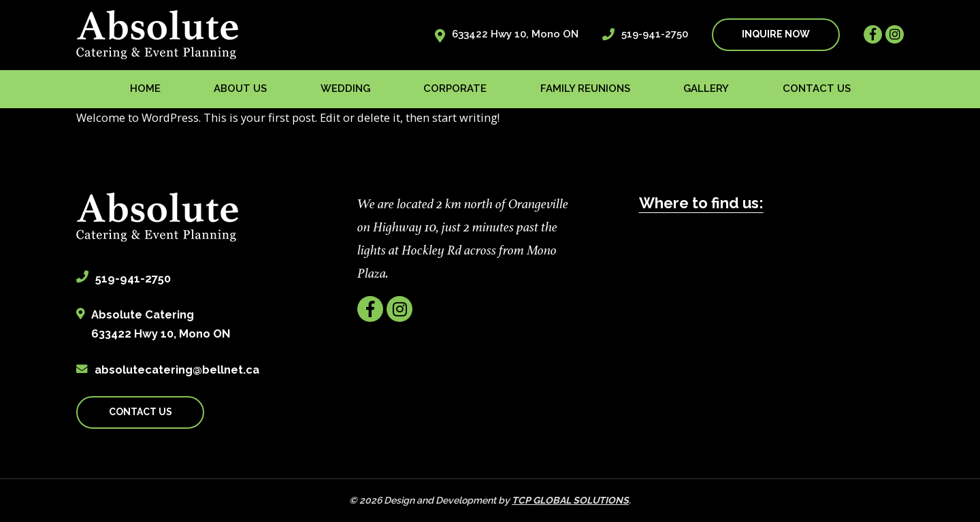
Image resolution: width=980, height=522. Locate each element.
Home (145, 88)
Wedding (345, 88)
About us (240, 88)
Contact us (817, 88)
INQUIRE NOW (776, 34)
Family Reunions (585, 88)
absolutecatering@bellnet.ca (177, 370)
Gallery (706, 88)
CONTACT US (141, 412)
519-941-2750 (655, 34)
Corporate (455, 88)
